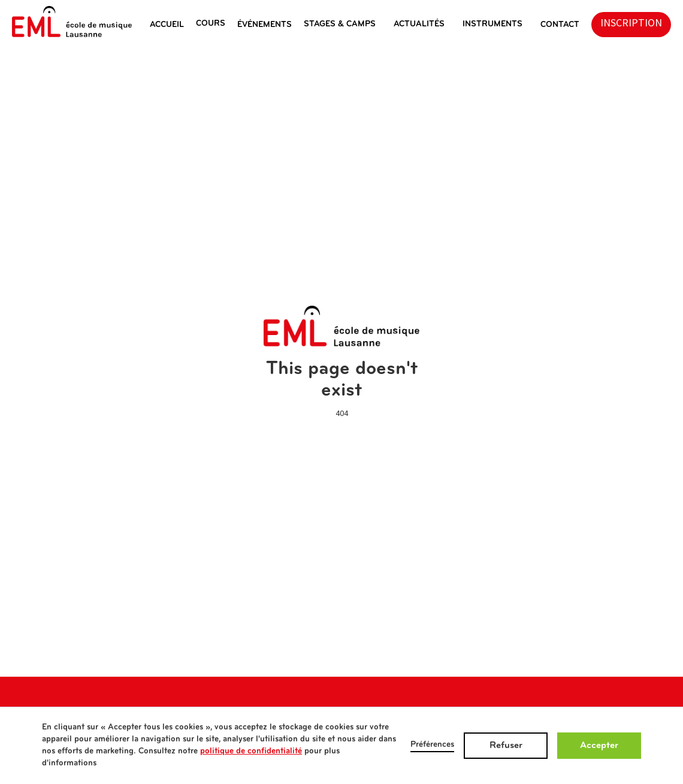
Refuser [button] (506, 746)
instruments (492, 24)
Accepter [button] (599, 746)
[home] (72, 22)
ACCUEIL (167, 25)
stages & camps (340, 24)
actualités (419, 24)
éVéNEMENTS (265, 25)
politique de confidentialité (251, 751)
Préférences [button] (432, 745)
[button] (173, 25)
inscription (631, 23)
